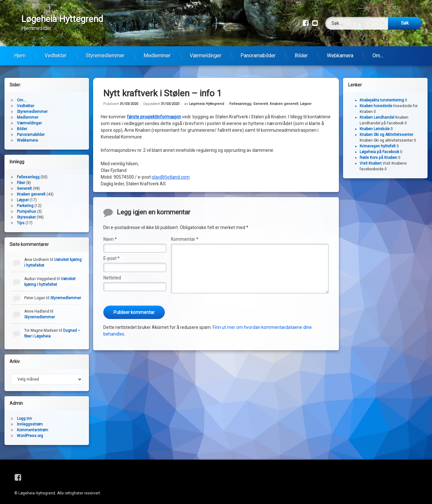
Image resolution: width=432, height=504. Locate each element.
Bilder (301, 56)
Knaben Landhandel (377, 113)
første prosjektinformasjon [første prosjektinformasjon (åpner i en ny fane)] (154, 112)
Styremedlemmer (105, 56)
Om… (378, 56)
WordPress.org (30, 431)
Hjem (20, 56)
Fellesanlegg (240, 99)
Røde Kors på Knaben (378, 153)
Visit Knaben (371, 159)
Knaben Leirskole (375, 124)
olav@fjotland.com (171, 172)
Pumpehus (26, 207)
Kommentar (185, 234)
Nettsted (112, 273)
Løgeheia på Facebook (379, 147)
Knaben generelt (284, 99)
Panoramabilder (258, 56)
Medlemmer (157, 56)
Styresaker (26, 212)
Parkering (25, 201)
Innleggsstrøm (30, 419)
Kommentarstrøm (33, 425)
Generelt (260, 99)
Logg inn (24, 414)
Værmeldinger (205, 56)
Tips (21, 218)
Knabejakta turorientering (382, 95)
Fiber (21, 178)
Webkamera (340, 56)
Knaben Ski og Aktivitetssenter (386, 130)
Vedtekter (56, 56)
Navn (110, 234)
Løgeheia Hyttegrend (206, 99)
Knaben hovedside (376, 101)
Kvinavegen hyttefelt (378, 141)
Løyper (306, 99)
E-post (111, 254)
